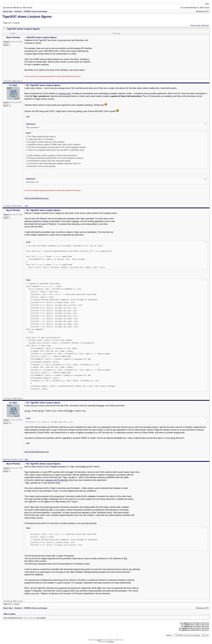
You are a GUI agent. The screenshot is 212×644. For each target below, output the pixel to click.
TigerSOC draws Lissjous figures (27, 17)
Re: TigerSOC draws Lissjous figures (43, 85)
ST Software (110, 642)
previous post (65, 93)
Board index (8, 11)
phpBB (99, 640)
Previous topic (195, 25)
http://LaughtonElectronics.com (37, 198)
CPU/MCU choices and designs (36, 11)
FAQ (207, 4)
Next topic (205, 25)
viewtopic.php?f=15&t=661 (57, 480)
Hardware (18, 11)
